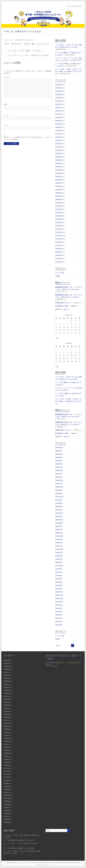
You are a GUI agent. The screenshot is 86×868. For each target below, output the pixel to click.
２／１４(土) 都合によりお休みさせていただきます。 (19, 840)
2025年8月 (59, 94)
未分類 (28, 44)
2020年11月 (59, 157)
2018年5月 (59, 193)
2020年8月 (59, 160)
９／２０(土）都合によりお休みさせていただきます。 (20, 848)
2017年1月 (59, 213)
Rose (65, 309)
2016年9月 (59, 216)
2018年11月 (59, 186)
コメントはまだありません (41, 44)
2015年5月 (59, 252)
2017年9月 (59, 206)
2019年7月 (59, 176)
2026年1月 (59, 88)
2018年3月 (59, 199)
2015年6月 (59, 249)
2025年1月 (59, 104)
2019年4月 (59, 180)
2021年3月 (59, 150)
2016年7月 (59, 222)
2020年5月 (59, 167)
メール (6, 115)
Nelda (74, 306)
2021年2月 (59, 153)
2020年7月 (59, 163)
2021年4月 (59, 147)
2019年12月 (59, 173)
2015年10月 (59, 239)
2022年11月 (59, 124)
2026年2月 (59, 85)
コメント (7, 77)
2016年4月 (59, 229)
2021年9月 (59, 137)
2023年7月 (59, 121)
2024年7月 (59, 111)
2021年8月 (59, 140)
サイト (6, 125)
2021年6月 (59, 144)
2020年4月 (59, 170)
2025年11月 (59, 91)
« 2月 (57, 338)
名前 (6, 104)
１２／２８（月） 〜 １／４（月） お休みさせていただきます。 (27, 56)
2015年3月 (59, 258)
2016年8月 (59, 219)
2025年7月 (59, 98)
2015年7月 (59, 245)
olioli (8, 44)
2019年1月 (59, 183)
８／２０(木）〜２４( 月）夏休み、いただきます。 (24, 50)
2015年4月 (59, 255)
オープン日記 (60, 273)
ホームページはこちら (75, 6)
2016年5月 (59, 226)
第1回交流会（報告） (62, 306)
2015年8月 (59, 242)
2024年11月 (59, 108)
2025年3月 (59, 101)
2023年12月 (59, 117)
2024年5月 (59, 114)
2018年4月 (59, 196)
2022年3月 (59, 130)
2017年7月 (59, 209)
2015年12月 (59, 232)
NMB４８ (58, 309)
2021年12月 (59, 134)
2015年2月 (59, 262)
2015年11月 (59, 236)
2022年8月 (59, 127)
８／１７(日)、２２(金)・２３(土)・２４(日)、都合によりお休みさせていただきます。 (69, 71)
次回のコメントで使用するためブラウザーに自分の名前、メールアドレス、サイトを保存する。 (28, 138)
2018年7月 (59, 190)
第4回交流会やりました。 (64, 303)
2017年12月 (59, 203)
